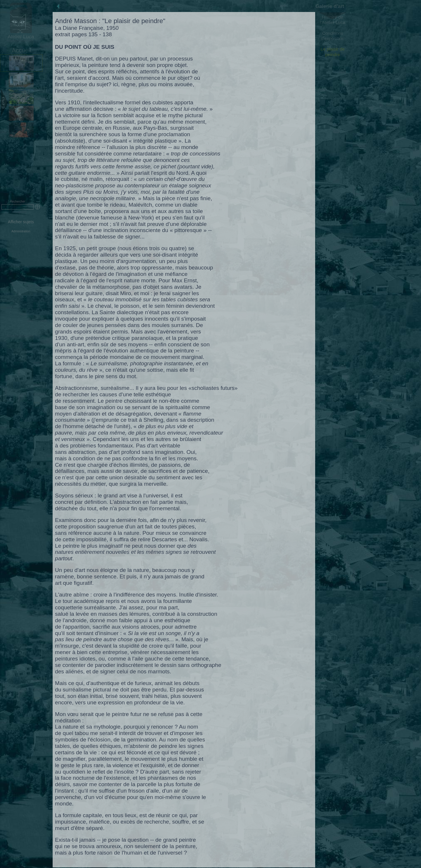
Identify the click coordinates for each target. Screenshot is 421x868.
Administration (21, 231)
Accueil (21, 50)
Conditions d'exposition (333, 36)
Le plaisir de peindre (333, 52)
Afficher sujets (21, 222)
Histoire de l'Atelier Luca (333, 20)
